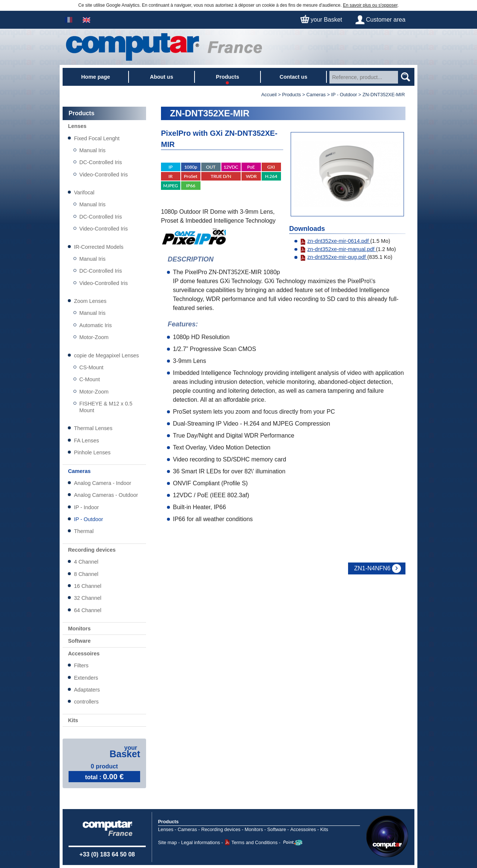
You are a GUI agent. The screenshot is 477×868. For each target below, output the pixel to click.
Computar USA (387, 836)
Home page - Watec (164, 47)
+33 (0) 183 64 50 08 (107, 854)
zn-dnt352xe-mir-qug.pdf (334, 257)
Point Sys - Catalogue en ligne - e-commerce (293, 843)
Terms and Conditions (255, 842)
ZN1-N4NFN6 (372, 568)
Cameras (316, 95)
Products (168, 822)
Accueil (269, 95)
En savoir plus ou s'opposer (370, 5)
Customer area (386, 20)
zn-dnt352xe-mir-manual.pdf (338, 249)
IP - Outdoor (344, 95)
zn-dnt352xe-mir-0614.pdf (335, 241)
